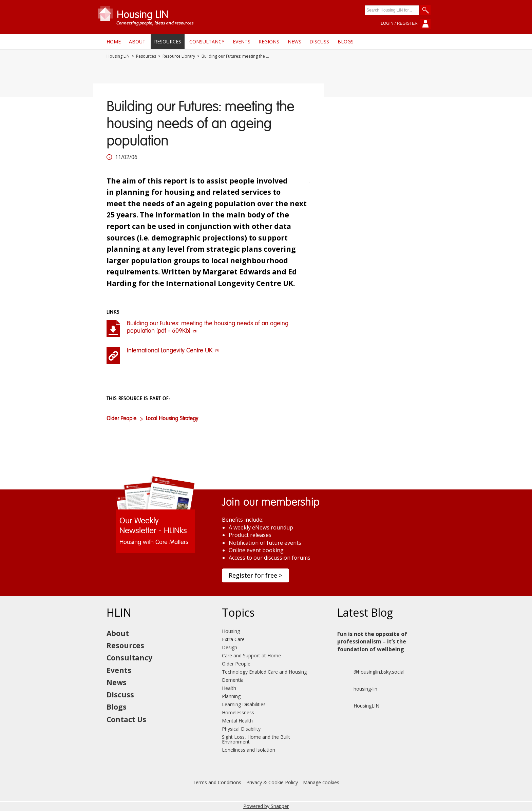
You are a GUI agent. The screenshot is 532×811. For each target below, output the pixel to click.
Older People (121, 419)
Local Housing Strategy (172, 419)
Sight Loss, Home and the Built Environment (256, 739)
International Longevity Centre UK (173, 351)
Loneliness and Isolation (249, 750)
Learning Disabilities (244, 704)
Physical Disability (241, 729)
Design (230, 647)
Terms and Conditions (217, 782)
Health (229, 688)
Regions (269, 42)
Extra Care (233, 639)
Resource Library (179, 56)
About (137, 42)
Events (242, 42)
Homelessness (238, 712)
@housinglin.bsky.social (371, 672)
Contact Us (126, 719)
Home (114, 42)
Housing (231, 631)
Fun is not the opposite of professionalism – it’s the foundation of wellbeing (372, 642)
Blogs (346, 42)
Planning (231, 696)
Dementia (233, 680)
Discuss (319, 42)
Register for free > (255, 575)
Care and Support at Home (251, 655)
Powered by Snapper (266, 806)
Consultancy (207, 42)
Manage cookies (321, 782)
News (294, 42)
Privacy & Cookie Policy (272, 782)
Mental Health (237, 721)
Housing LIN (118, 56)
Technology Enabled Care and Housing (264, 672)
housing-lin (357, 689)
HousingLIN (358, 706)
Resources (168, 42)
